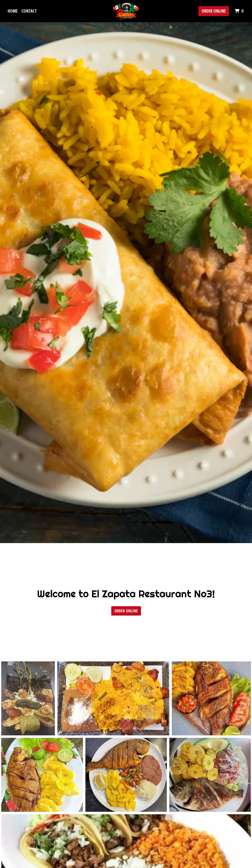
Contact (29, 11)
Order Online (214, 11)
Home (13, 11)
